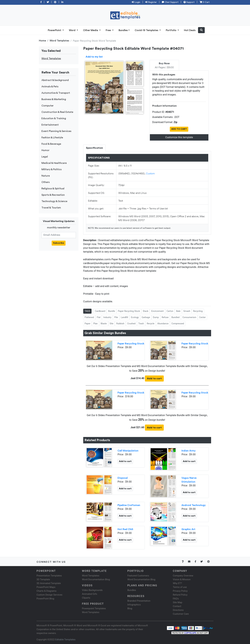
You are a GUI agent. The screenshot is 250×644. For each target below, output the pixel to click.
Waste (104, 324)
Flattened (89, 317)
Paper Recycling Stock (129, 311)
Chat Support (170, 2)
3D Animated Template (49, 583)
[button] (201, 30)
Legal (45, 157)
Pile (116, 317)
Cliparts (86, 598)
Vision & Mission (182, 579)
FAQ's (176, 599)
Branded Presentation (139, 601)
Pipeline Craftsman (129, 505)
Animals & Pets (50, 87)
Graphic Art (188, 529)
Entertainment (50, 125)
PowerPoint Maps (46, 587)
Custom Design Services (49, 595)
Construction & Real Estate (57, 112)
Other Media (91, 30)
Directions (178, 610)
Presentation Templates (49, 576)
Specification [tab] (94, 148)
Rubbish (120, 324)
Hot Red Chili (125, 529)
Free (109, 30)
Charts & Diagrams (46, 591)
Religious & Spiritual (53, 189)
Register (151, 2)
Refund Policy (180, 595)
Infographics (134, 605)
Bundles (123, 30)
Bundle (112, 311)
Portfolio (171, 30)
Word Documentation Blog (96, 579)
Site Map (178, 602)
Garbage (146, 317)
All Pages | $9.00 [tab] (164, 65)
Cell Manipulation (128, 451)
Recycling (198, 311)
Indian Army (189, 451)
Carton (170, 311)
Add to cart (154, 378)
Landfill (124, 317)
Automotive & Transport (56, 93)
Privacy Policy (180, 591)
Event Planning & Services (56, 131)
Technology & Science (54, 201)
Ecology (135, 317)
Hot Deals (190, 30)
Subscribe (59, 243)
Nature (46, 176)
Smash (187, 311)
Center (202, 317)
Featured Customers (138, 576)
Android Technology (194, 505)
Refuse (165, 317)
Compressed (178, 324)
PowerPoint (55, 30)
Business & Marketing (54, 99)
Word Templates (59, 41)
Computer (48, 106)
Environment (157, 311)
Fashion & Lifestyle (52, 138)
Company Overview (183, 576)
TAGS (87, 311)
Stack (145, 311)
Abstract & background (55, 80)
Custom (150, 173)
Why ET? (177, 583)
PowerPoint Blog (45, 599)
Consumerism (189, 317)
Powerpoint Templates (94, 608)
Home (42, 41)
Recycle (151, 324)
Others (46, 182)
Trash (141, 324)
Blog (130, 608)
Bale (178, 311)
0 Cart (205, 2)
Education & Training (54, 118)
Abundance (163, 324)
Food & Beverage (51, 144)
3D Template (43, 579)
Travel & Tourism (51, 208)
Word (72, 30)
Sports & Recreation (53, 195)
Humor (45, 150)
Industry (107, 317)
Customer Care (181, 614)
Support (189, 2)
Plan (96, 324)
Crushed (131, 324)
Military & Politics (51, 169)
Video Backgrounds (92, 590)
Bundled (175, 317)
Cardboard (100, 311)
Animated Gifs (90, 594)
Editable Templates (65, 640)
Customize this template (179, 137)
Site (112, 324)
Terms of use (180, 587)
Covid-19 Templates (147, 30)
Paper (88, 324)
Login (136, 2)
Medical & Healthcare (54, 163)
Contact (177, 606)
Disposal (123, 478)
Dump (156, 317)
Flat (99, 317)
